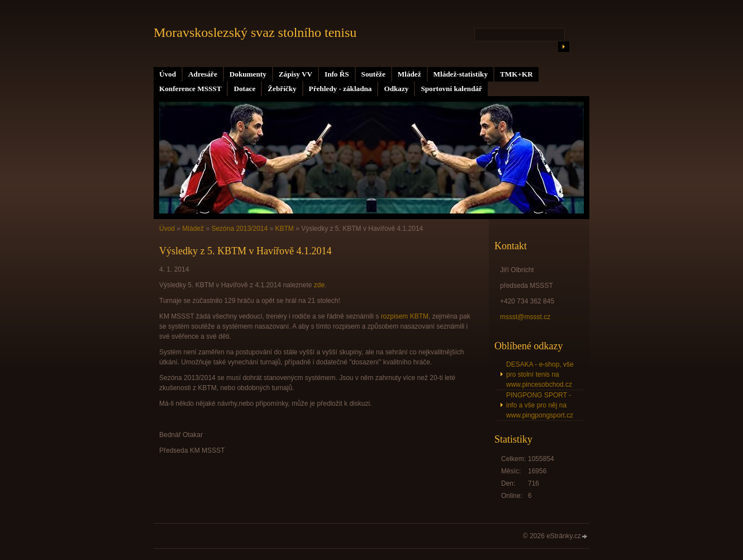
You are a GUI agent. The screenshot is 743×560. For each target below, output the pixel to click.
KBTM (285, 229)
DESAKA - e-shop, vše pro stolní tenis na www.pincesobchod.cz (540, 374)
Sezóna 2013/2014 (239, 229)
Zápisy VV (296, 74)
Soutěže (373, 74)
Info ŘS (337, 74)
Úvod (168, 74)
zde (319, 285)
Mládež (409, 74)
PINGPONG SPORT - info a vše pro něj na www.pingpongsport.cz (540, 405)
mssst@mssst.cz (525, 317)
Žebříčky (282, 89)
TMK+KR (516, 74)
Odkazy (396, 89)
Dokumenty (248, 74)
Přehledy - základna (340, 89)
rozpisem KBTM (405, 316)
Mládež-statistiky (461, 74)
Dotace (244, 89)
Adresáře (203, 74)
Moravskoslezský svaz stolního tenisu (255, 32)
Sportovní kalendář (451, 89)
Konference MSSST (190, 89)
